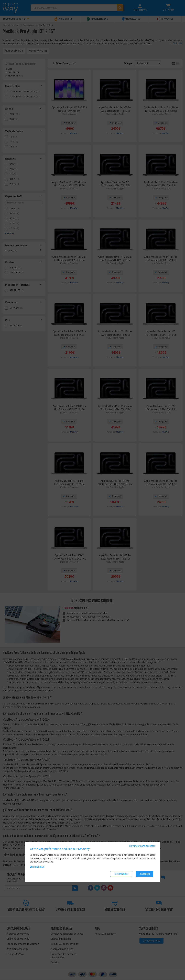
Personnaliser (121, 874)
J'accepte (145, 874)
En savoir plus (37, 867)
